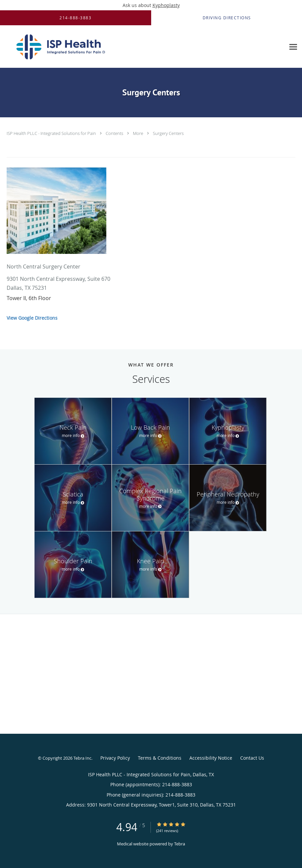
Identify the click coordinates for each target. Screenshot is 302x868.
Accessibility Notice (211, 758)
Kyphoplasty (166, 5)
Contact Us (252, 758)
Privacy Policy (115, 758)
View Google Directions (32, 318)
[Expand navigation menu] (293, 47)
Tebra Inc (82, 758)
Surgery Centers (168, 133)
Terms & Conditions (160, 758)
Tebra (180, 844)
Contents (115, 133)
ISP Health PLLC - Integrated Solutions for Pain (52, 133)
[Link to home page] (59, 47)
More (139, 133)
